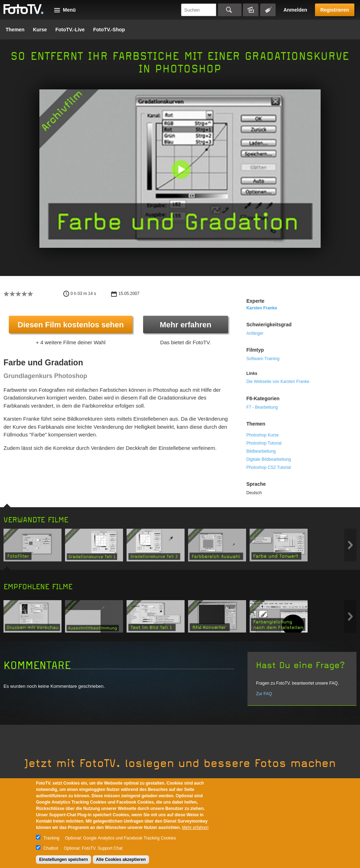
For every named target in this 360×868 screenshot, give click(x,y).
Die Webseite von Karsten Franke (278, 382)
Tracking (51, 838)
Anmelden (295, 10)
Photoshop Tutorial (264, 443)
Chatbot (51, 848)
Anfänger (255, 333)
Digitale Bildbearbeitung (269, 459)
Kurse (40, 30)
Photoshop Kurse (263, 435)
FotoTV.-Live (70, 30)
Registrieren (335, 10)
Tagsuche (268, 10)
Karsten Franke (262, 308)
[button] (182, 170)
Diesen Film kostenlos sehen (71, 325)
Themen (15, 30)
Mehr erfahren (185, 325)
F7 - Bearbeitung (262, 407)
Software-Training (263, 359)
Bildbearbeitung (261, 451)
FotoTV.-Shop (109, 30)
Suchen (230, 10)
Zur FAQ (264, 694)
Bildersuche (251, 10)
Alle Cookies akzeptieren (121, 860)
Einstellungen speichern (63, 860)
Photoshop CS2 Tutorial (269, 467)
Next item (350, 545)
